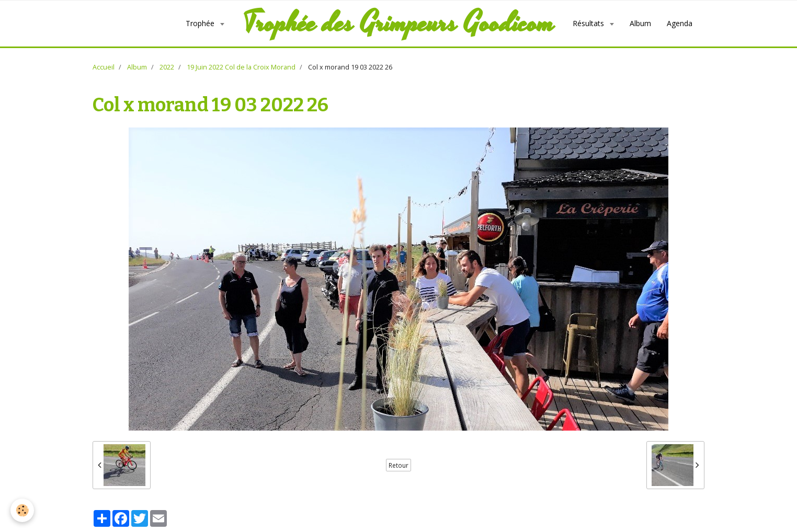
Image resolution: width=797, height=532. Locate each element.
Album (640, 23)
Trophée (201, 23)
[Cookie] (22, 510)
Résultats (589, 23)
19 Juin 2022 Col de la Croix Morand (241, 67)
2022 (167, 67)
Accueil (104, 67)
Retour (398, 465)
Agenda (680, 23)
